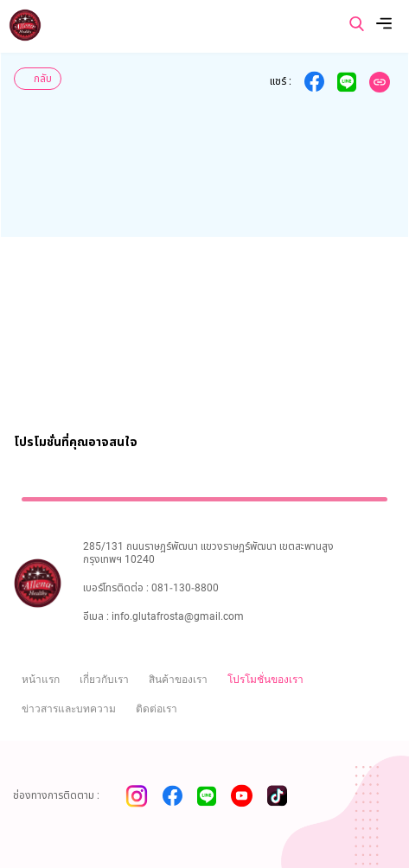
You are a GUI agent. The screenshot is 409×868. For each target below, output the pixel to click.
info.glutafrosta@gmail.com (178, 616)
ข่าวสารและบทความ (69, 709)
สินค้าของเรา (178, 680)
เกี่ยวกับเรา (104, 680)
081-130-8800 (185, 588)
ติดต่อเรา (157, 709)
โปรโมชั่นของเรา (265, 680)
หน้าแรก (41, 680)
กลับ (43, 79)
